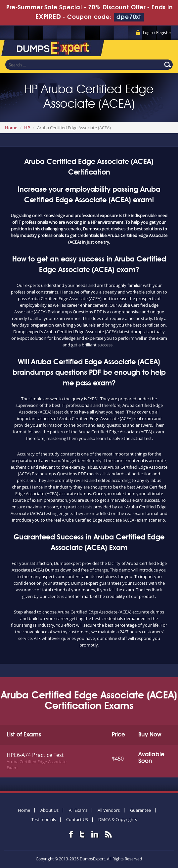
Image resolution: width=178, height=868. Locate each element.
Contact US (77, 819)
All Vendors (109, 810)
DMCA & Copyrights (118, 819)
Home (11, 128)
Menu (166, 49)
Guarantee (140, 810)
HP (27, 128)
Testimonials (44, 819)
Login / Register (157, 32)
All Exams (78, 810)
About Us (49, 810)
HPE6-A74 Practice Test (35, 755)
